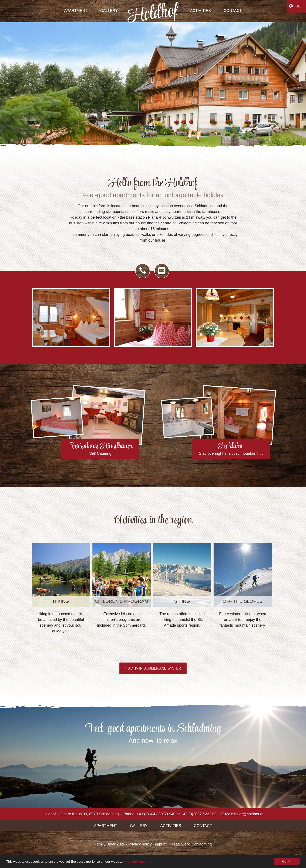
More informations (138, 862)
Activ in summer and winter (154, 668)
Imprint (161, 844)
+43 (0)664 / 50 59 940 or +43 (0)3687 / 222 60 (177, 814)
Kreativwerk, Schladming (191, 844)
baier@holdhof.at (249, 814)
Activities (171, 826)
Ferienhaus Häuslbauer (100, 449)
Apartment (106, 826)
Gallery (139, 826)
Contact (203, 826)
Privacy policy (140, 844)
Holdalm (231, 449)
